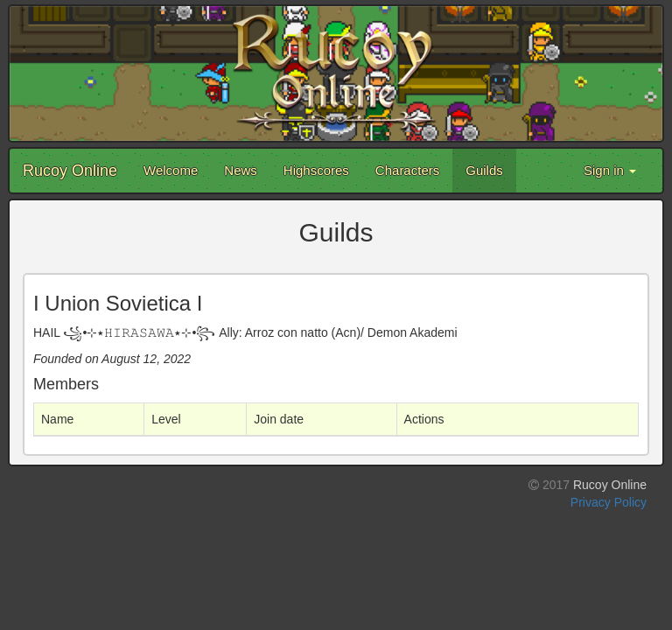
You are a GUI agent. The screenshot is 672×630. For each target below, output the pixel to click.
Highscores (316, 170)
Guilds (484, 170)
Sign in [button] (610, 170)
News (241, 170)
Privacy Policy (609, 502)
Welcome (171, 170)
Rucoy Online (70, 171)
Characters (407, 170)
